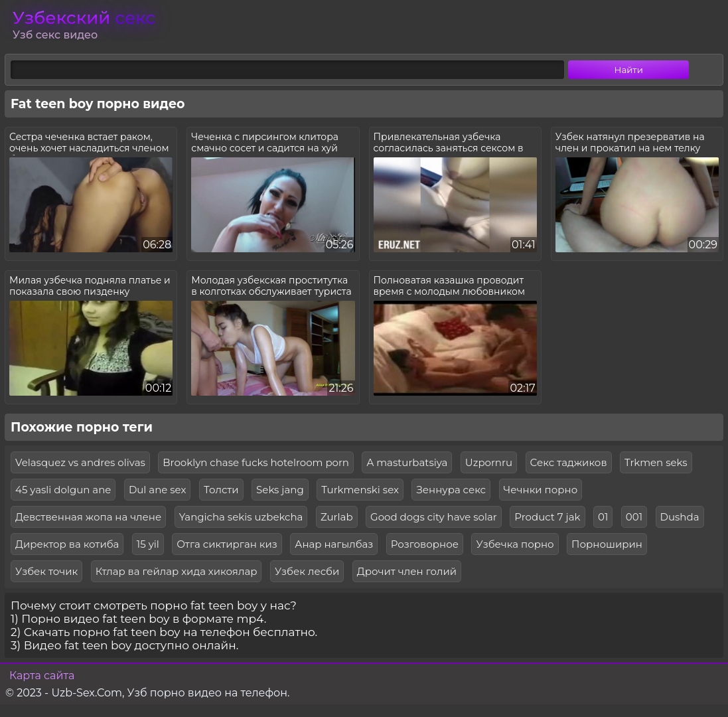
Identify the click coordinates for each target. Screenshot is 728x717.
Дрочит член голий (407, 571)
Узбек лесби (307, 571)
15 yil (148, 544)
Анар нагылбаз (334, 544)
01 (603, 517)
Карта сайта (42, 676)
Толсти (221, 490)
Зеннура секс (451, 490)
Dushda (680, 517)
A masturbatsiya (407, 462)
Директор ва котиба (67, 544)
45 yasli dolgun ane (63, 490)
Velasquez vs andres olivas (80, 462)
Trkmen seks (656, 462)
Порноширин (607, 544)
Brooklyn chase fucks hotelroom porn (256, 462)
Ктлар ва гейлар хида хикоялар (177, 571)
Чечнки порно (541, 490)
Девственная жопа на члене (88, 517)
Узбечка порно (515, 544)
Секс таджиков (569, 462)
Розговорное (425, 544)
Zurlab (337, 517)
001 (634, 517)
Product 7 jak (547, 517)
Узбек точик (46, 571)
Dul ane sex (158, 490)
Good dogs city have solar (434, 517)
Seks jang (280, 490)
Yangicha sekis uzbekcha (241, 517)
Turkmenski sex (360, 490)
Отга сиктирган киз (227, 544)
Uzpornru (489, 462)
